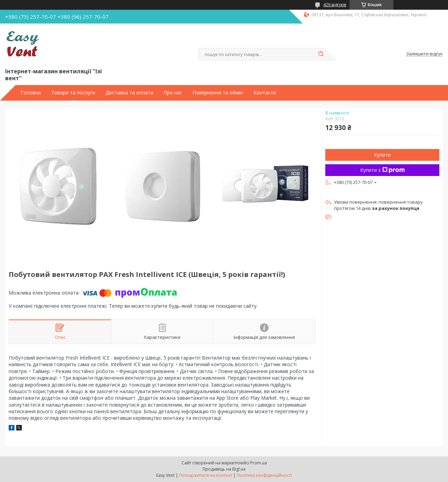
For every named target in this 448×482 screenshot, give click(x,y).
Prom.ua (259, 463)
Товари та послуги (73, 93)
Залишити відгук (424, 54)
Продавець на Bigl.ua (224, 469)
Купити (382, 155)
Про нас (173, 93)
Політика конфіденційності (264, 475)
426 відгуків (335, 5)
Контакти (265, 93)
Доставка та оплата (129, 93)
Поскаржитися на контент (206, 475)
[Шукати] (321, 54)
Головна (31, 93)
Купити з (382, 170)
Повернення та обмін (218, 93)
